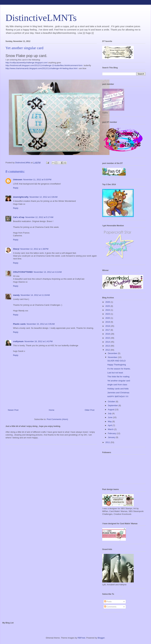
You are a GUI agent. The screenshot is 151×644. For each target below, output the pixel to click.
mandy (16, 295)
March (111, 429)
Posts (108, 602)
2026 (108, 302)
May (110, 421)
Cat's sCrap (19, 217)
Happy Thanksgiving (117, 365)
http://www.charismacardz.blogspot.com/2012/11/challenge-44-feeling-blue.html (41, 68)
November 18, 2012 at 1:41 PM (38, 341)
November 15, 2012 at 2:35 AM (41, 324)
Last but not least (115, 373)
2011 (108, 442)
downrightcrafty (21, 197)
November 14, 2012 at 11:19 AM (35, 295)
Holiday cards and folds (118, 389)
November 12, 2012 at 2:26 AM (43, 197)
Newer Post (13, 410)
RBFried (81, 638)
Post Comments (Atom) (57, 419)
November (113, 357)
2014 (108, 342)
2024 (108, 310)
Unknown (18, 180)
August (111, 410)
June (110, 417)
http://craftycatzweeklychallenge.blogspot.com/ (27, 63)
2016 (108, 334)
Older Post (90, 410)
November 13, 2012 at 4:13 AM (48, 272)
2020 (108, 318)
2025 (108, 306)
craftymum (18, 341)
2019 (108, 322)
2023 (108, 314)
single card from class (117, 385)
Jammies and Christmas (118, 393)
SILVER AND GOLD (116, 361)
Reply (16, 188)
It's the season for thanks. (119, 369)
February (112, 433)
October (112, 402)
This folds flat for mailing (118, 377)
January (112, 437)
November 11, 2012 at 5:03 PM (37, 180)
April (110, 425)
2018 (108, 326)
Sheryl (16, 249)
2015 (108, 338)
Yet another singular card (119, 381)
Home (52, 410)
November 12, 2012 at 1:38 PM (34, 249)
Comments (110, 607)
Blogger (101, 638)
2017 (108, 330)
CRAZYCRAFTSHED (23, 272)
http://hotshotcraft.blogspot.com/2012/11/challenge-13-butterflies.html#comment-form (44, 65)
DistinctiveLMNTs (41, 18)
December (113, 353)
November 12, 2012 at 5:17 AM (39, 217)
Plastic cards (19, 324)
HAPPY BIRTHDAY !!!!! (118, 396)
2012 (108, 350)
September (113, 405)
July (110, 413)
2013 (108, 346)
